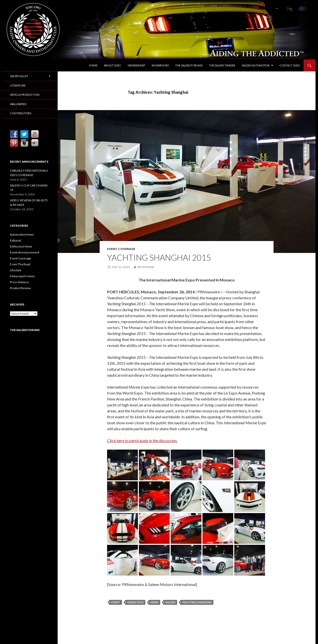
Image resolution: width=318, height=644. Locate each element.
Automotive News (22, 234)
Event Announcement (25, 252)
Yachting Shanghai (197, 602)
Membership (136, 65)
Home (93, 65)
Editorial (16, 240)
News (155, 602)
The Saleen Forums (189, 65)
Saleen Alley (19, 76)
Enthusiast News (21, 246)
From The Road (20, 264)
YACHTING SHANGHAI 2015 (159, 257)
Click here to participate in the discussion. (142, 441)
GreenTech (135, 602)
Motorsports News (22, 276)
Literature (18, 85)
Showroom (160, 65)
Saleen (170, 602)
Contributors (21, 113)
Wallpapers (18, 104)
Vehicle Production (25, 95)
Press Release (19, 282)
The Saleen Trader (222, 65)
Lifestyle (16, 270)
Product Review (20, 288)
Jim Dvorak (146, 267)
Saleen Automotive (256, 65)
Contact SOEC (290, 65)
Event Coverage (121, 249)
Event (116, 602)
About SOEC (113, 65)
